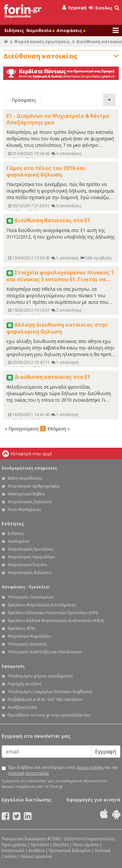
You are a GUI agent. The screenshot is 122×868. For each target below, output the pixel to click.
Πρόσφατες (24, 100)
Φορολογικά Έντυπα (27, 565)
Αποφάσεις (71, 30)
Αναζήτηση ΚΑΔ (22, 707)
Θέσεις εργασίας (37, 856)
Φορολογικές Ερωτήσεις (31, 549)
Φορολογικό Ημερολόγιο (32, 557)
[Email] (46, 752)
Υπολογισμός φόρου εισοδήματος (40, 676)
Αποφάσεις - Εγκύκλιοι (26, 587)
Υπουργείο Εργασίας (27, 644)
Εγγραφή (74, 8)
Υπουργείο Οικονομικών (31, 597)
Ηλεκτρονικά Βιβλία (26, 494)
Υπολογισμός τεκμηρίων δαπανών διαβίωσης (50, 692)
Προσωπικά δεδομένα (70, 851)
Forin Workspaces (24, 510)
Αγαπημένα (18, 541)
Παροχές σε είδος (25, 684)
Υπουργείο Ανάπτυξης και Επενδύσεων (45, 652)
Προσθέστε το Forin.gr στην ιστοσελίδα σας (49, 715)
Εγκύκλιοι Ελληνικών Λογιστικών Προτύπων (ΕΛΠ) (53, 613)
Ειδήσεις (14, 30)
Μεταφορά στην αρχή (31, 454)
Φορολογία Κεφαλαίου (30, 636)
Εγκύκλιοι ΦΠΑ (21, 628)
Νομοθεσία (40, 30)
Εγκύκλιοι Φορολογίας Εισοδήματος (42, 605)
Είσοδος (101, 8)
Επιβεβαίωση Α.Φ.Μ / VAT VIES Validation (45, 699)
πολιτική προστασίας (29, 773)
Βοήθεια (37, 851)
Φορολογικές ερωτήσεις (42, 41)
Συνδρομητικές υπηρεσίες (29, 468)
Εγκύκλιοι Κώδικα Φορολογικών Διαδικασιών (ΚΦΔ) (56, 620)
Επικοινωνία (13, 851)
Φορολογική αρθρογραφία (34, 486)
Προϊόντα (40, 845)
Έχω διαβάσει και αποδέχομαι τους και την (63, 770)
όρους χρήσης (90, 767)
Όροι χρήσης (14, 845)
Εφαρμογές (13, 666)
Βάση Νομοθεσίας (25, 478)
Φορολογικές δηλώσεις (30, 502)
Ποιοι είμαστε (86, 845)
